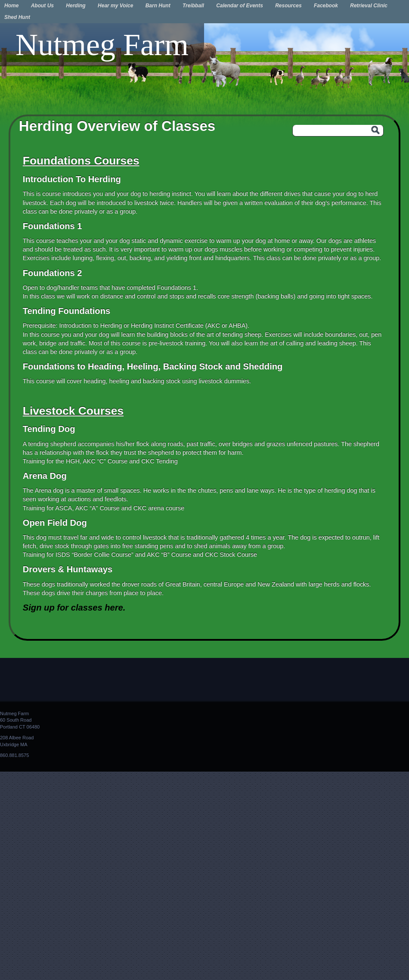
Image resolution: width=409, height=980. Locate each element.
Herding (76, 6)
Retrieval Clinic (369, 6)
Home (11, 6)
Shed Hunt (17, 17)
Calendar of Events (240, 6)
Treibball (193, 6)
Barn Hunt (158, 6)
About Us (42, 6)
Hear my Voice (115, 6)
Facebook (326, 6)
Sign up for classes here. (74, 608)
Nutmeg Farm (102, 45)
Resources (288, 6)
